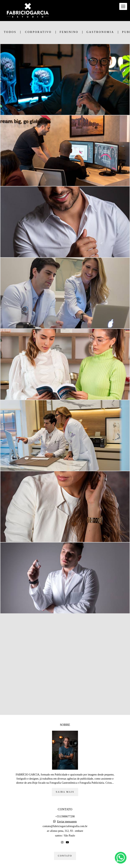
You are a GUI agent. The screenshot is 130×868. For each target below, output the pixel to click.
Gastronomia (100, 32)
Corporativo (38, 32)
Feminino (69, 32)
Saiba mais (65, 792)
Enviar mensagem (67, 822)
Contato (65, 856)
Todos (10, 32)
